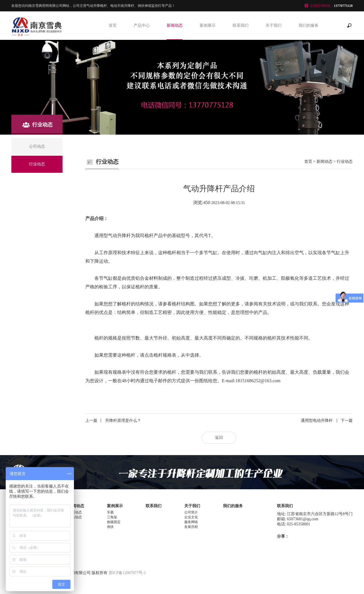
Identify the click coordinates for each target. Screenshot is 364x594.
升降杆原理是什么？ (113, 421)
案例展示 (208, 25)
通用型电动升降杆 (327, 421)
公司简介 (191, 512)
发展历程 (191, 527)
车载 (110, 512)
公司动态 (75, 512)
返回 (219, 438)
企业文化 (191, 517)
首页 (113, 25)
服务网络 (191, 522)
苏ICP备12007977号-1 (127, 573)
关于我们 (274, 25)
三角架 (112, 517)
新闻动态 (175, 25)
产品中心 (142, 25)
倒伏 (110, 527)
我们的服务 (309, 25)
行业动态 (345, 162)
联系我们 (241, 25)
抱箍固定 (114, 522)
